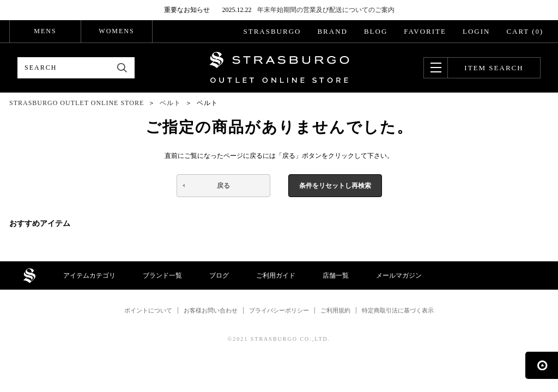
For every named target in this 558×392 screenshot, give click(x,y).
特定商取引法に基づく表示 (398, 310)
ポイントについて (148, 310)
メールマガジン (399, 275)
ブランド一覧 (162, 275)
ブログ (219, 275)
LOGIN (476, 31)
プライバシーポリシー (279, 310)
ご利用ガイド (276, 275)
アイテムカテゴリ (89, 275)
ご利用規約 (335, 310)
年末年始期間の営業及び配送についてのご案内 (326, 10)
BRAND (332, 31)
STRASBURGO (272, 31)
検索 (122, 68)
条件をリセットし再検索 (335, 186)
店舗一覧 (336, 275)
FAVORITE (425, 31)
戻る (223, 186)
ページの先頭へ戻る (542, 365)
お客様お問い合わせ (211, 310)
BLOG (376, 31)
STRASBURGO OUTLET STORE (279, 68)
